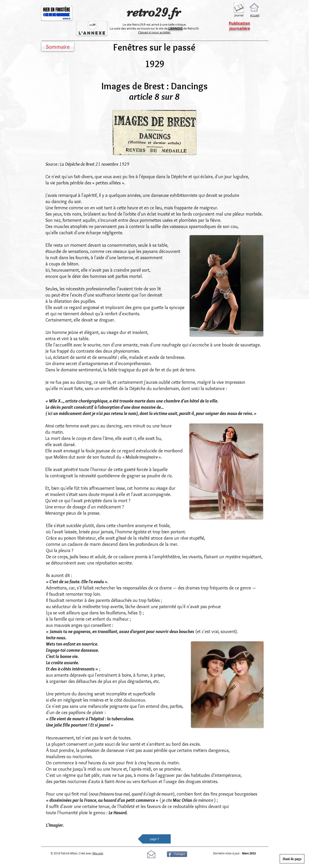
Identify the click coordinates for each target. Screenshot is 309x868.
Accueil (255, 15)
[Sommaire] (58, 47)
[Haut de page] (292, 859)
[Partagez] (177, 854)
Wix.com (98, 853)
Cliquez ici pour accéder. (154, 32)
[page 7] (154, 839)
